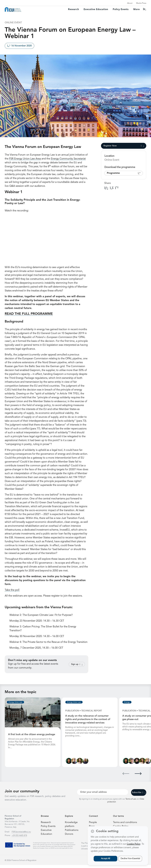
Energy (127, 702)
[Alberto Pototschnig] (75, 764)
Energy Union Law (15, 702)
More (136, 9)
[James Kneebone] (137, 764)
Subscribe (139, 796)
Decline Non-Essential (130, 859)
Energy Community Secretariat (68, 159)
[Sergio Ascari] (132, 764)
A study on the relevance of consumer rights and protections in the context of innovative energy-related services (88, 719)
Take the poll (12, 590)
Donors (69, 837)
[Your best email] (103, 795)
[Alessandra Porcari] (80, 764)
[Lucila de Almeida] (69, 764)
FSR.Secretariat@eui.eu (21, 835)
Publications (72, 833)
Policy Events (121, 9)
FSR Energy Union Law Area (25, 159)
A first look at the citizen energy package (32, 734)
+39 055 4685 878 (19, 839)
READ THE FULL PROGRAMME (29, 314)
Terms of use (131, 802)
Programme (124, 173)
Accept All (106, 859)
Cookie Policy (133, 844)
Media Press (141, 3)
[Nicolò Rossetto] (86, 764)
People (93, 825)
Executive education (96, 9)
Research (73, 9)
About (130, 3)
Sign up (77, 664)
